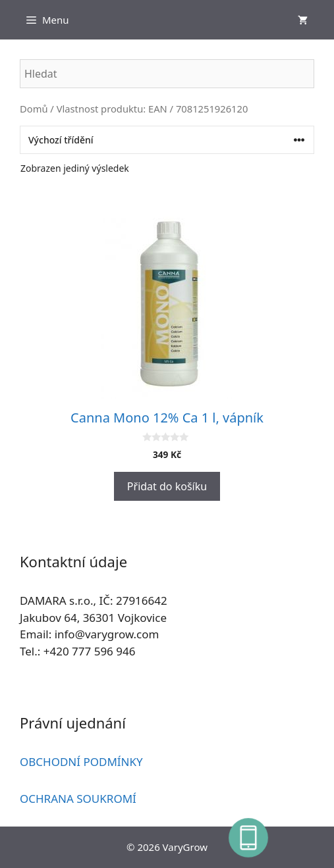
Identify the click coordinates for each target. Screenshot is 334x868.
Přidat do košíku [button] (167, 486)
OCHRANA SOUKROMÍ (78, 799)
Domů (34, 109)
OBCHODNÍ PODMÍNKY (81, 762)
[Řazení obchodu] (167, 140)
